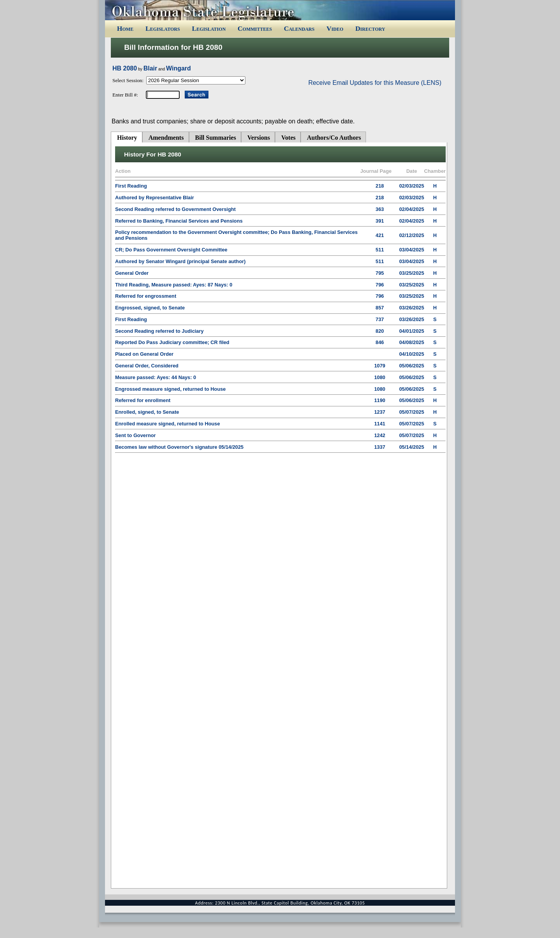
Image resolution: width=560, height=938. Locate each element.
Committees (255, 28)
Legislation (209, 28)
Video (335, 28)
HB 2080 (125, 68)
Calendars (299, 28)
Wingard (178, 68)
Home (125, 28)
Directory (370, 28)
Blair (150, 68)
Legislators (163, 28)
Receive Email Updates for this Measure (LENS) (375, 83)
